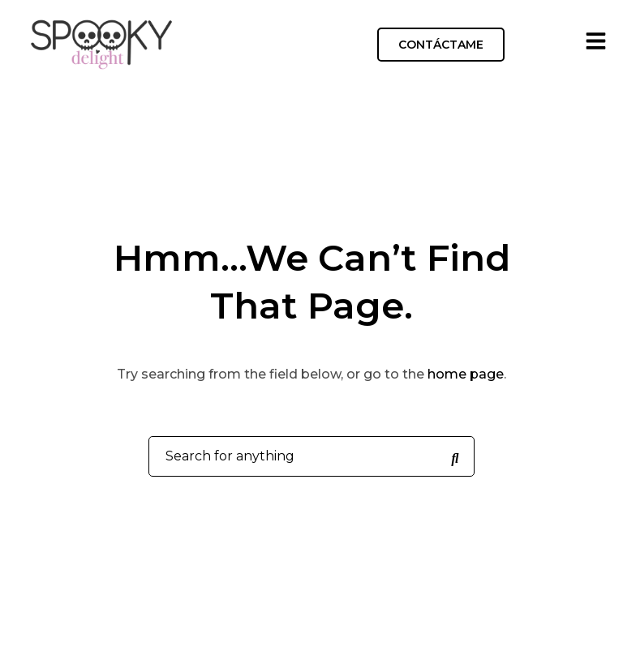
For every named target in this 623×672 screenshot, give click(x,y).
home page (466, 374)
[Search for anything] (455, 457)
